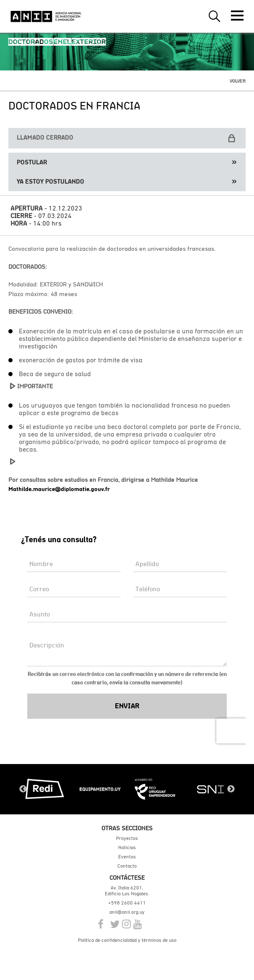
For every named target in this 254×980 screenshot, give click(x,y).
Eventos (127, 857)
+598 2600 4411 (127, 903)
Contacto (127, 866)
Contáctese (127, 877)
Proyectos (127, 838)
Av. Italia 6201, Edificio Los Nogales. (127, 891)
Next (231, 789)
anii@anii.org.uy (127, 912)
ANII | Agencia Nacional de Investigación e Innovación (46, 16)
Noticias (127, 847)
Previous (23, 789)
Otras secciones (127, 828)
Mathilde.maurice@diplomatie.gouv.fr (59, 489)
